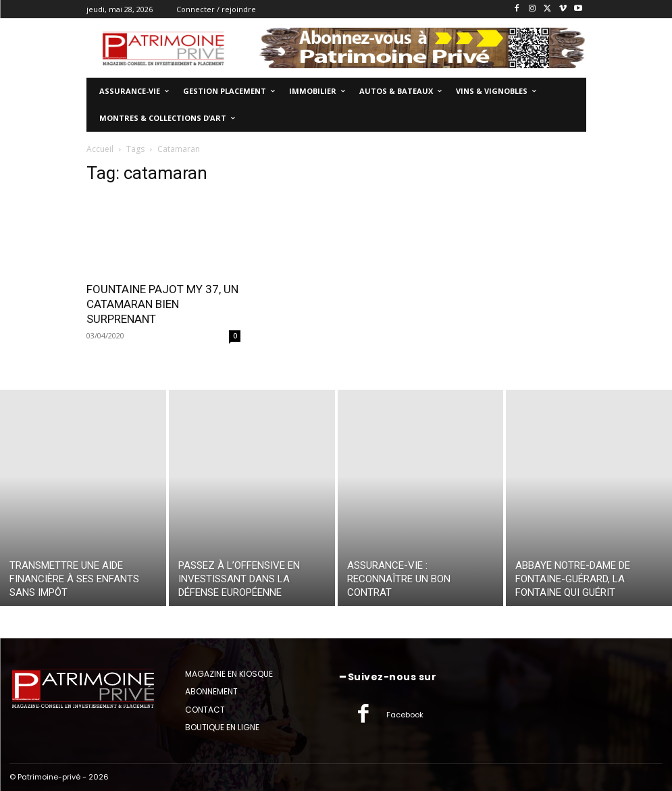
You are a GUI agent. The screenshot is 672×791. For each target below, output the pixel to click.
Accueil (100, 149)
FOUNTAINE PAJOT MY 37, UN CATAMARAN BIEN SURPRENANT (162, 304)
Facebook (405, 715)
